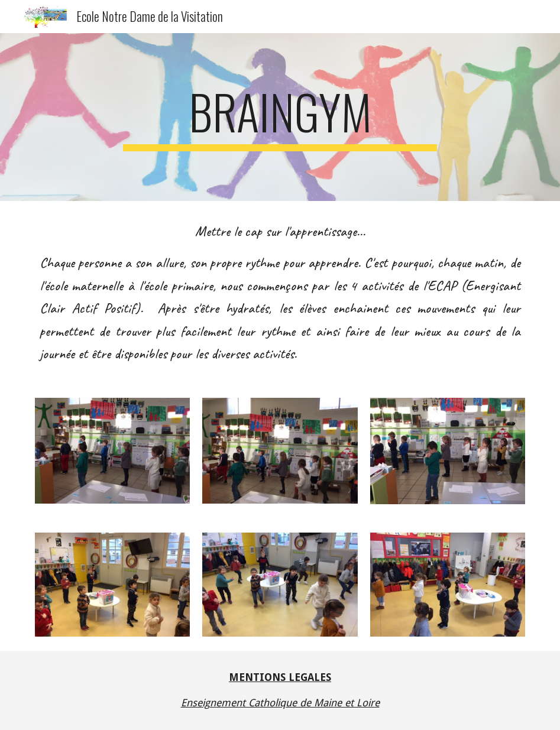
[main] (280, 117)
